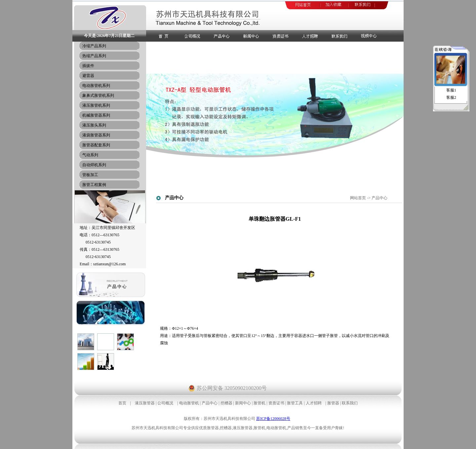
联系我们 (350, 403)
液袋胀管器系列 (96, 135)
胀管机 (259, 403)
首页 (122, 403)
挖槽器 (226, 403)
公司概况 (165, 403)
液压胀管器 (145, 403)
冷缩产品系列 (94, 46)
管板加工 (90, 175)
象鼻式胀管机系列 (98, 95)
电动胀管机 (189, 403)
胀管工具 (295, 403)
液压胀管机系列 (96, 105)
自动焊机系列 (94, 165)
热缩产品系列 (94, 56)
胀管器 (333, 403)
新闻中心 (243, 403)
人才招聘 (314, 403)
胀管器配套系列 (96, 145)
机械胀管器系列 (96, 115)
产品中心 (210, 403)
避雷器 (88, 76)
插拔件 (88, 66)
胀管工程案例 (94, 185)
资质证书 (276, 403)
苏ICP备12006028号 (273, 419)
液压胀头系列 (94, 125)
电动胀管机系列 (96, 86)
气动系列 (90, 155)
